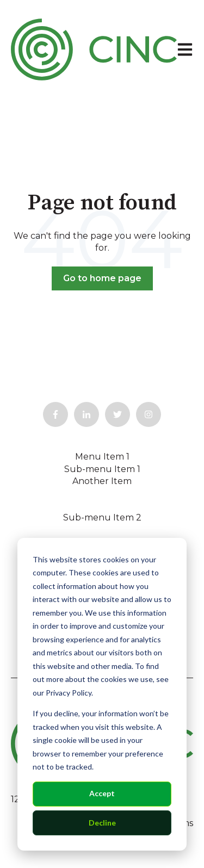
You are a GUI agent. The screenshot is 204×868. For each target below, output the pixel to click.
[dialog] (102, 694)
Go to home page (102, 278)
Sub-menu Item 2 (102, 517)
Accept (102, 793)
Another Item (102, 481)
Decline (102, 823)
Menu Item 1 (102, 457)
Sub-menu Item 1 (102, 469)
